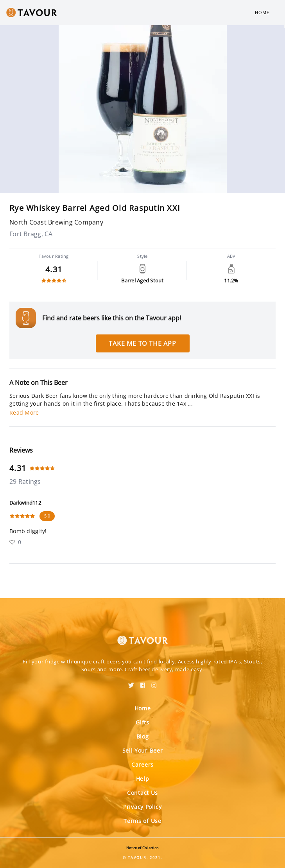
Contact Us (142, 793)
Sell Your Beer (143, 750)
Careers (142, 765)
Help (143, 779)
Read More (24, 412)
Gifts (142, 722)
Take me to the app (142, 343)
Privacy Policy (142, 807)
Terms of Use (142, 821)
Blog (143, 736)
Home (262, 12)
